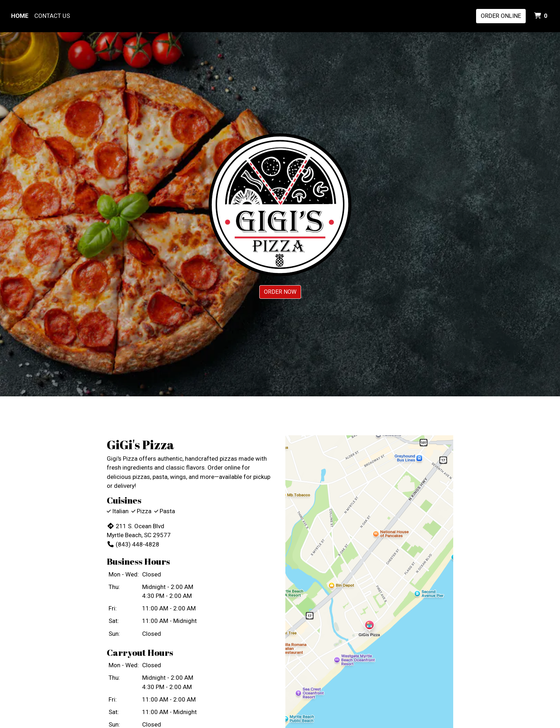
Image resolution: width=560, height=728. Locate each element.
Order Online (501, 16)
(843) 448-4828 (133, 544)
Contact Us (52, 16)
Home (20, 16)
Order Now (280, 292)
